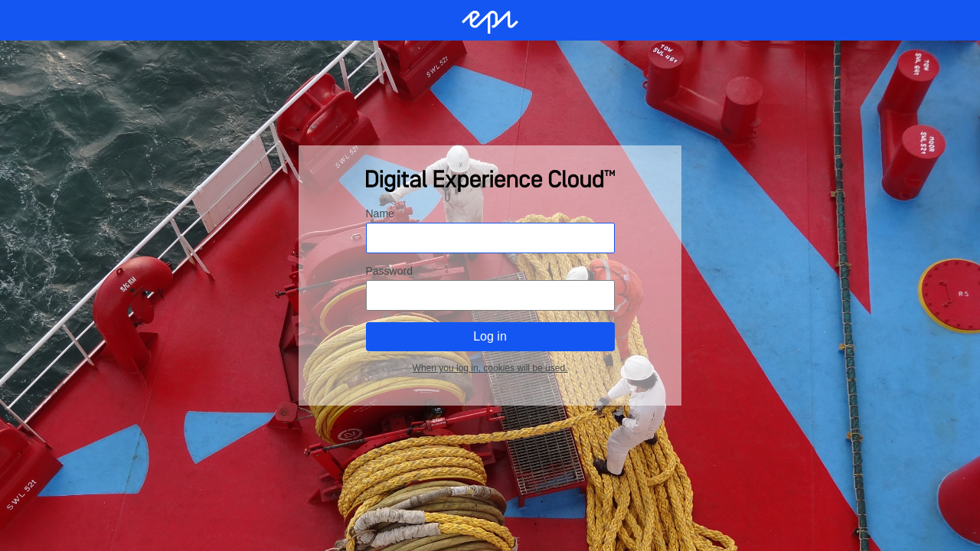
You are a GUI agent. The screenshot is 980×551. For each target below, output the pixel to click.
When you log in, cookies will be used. (490, 368)
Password (389, 271)
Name (380, 214)
